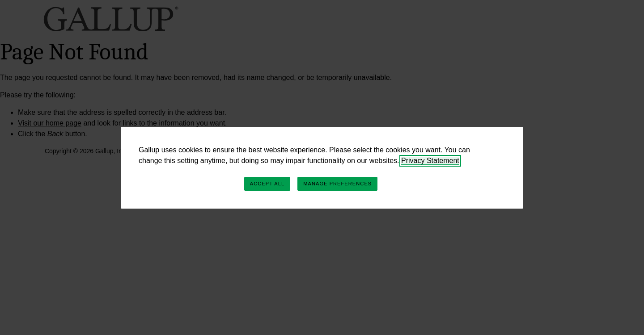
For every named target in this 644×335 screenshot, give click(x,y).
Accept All (267, 184)
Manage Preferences (337, 184)
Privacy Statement (430, 161)
